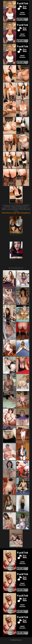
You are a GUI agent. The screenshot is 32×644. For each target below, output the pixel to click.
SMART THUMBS (19, 547)
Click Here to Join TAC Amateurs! (16, 213)
